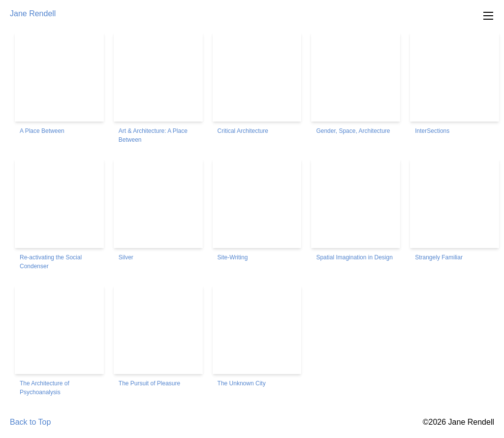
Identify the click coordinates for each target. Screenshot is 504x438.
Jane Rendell (33, 14)
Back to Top (30, 422)
